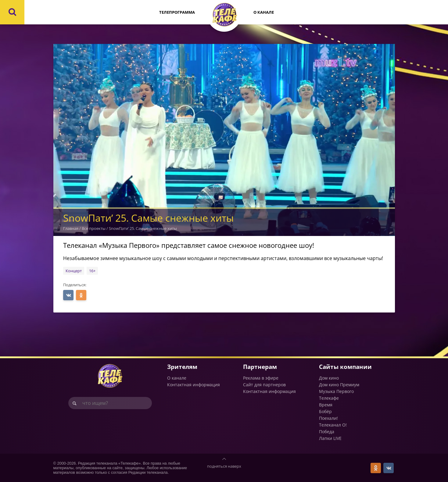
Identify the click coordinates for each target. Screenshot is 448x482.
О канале (264, 12)
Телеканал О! (333, 425)
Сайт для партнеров (264, 385)
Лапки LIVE (330, 438)
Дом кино (329, 378)
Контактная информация (194, 385)
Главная (71, 228)
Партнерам (260, 367)
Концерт (74, 271)
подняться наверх (224, 466)
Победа (327, 432)
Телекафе (329, 398)
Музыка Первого (336, 391)
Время (326, 405)
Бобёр (325, 411)
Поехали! (328, 418)
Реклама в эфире (261, 378)
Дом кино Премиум (339, 385)
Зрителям (182, 367)
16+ (92, 271)
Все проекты (94, 228)
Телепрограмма (177, 12)
